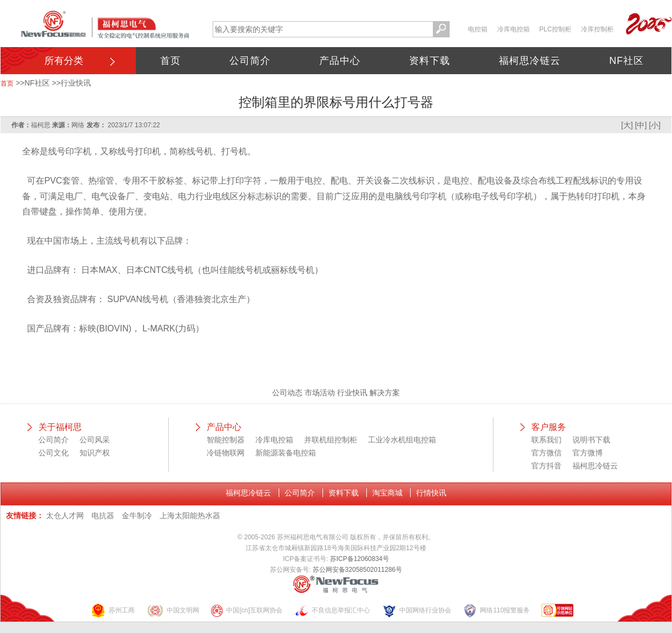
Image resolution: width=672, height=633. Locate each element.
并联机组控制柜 (331, 440)
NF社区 (627, 61)
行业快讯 (76, 83)
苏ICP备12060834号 (360, 559)
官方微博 (588, 453)
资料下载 (430, 61)
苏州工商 (113, 611)
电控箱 (478, 29)
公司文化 (54, 453)
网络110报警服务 (496, 611)
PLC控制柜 (555, 29)
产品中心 (340, 61)
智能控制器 (226, 440)
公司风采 (95, 440)
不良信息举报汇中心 (332, 611)
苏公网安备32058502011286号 (357, 570)
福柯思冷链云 (530, 61)
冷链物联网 (226, 453)
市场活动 (320, 393)
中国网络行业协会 (417, 611)
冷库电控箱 (513, 29)
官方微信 (546, 453)
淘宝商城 (387, 493)
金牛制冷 (137, 515)
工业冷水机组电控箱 (402, 440)
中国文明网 (173, 611)
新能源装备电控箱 (286, 453)
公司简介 (250, 61)
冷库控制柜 (597, 29)
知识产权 (95, 453)
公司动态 (287, 393)
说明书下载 (591, 440)
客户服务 (549, 427)
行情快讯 (431, 493)
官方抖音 (546, 466)
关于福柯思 (60, 427)
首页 (170, 61)
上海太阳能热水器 (190, 515)
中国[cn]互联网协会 (246, 611)
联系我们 (546, 440)
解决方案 (385, 393)
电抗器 (103, 515)
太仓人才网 (65, 515)
